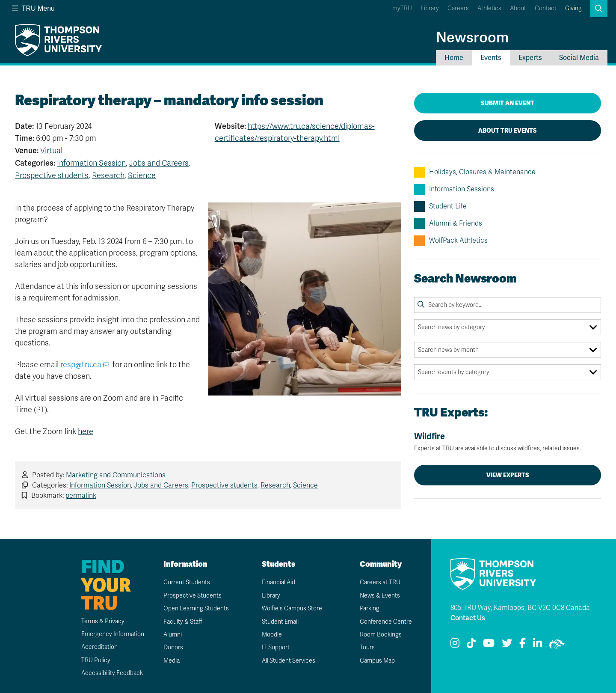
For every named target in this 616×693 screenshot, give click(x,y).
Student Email (280, 622)
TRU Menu (33, 8)
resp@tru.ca (81, 365)
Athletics (489, 8)
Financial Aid (278, 582)
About (518, 8)
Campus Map (377, 661)
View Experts (508, 475)
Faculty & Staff (183, 622)
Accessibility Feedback (112, 673)
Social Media (579, 58)
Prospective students (52, 175)
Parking (370, 608)
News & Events (380, 596)
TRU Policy (96, 660)
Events (491, 58)
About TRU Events (508, 131)
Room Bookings (381, 635)
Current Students (187, 582)
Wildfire (508, 442)
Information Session (91, 163)
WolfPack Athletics (451, 241)
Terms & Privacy (103, 621)
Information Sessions (454, 189)
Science (142, 175)
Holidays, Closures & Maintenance (475, 172)
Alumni (173, 635)
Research (108, 175)
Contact (546, 8)
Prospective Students (192, 596)
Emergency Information (113, 634)
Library (430, 8)
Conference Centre (386, 622)
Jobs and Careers (159, 163)
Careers (458, 8)
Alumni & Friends (448, 224)
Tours (367, 647)
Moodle (272, 635)
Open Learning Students (196, 608)
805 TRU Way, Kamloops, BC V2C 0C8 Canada (520, 608)
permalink (81, 496)
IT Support (276, 647)
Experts (530, 58)
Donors (173, 647)
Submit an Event (508, 103)
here (86, 431)
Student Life (440, 207)
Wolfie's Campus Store (292, 608)
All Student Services (289, 661)
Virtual (51, 151)
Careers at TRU (380, 582)
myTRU (402, 8)
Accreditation (99, 647)
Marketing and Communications (116, 475)
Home (454, 58)
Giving (573, 8)
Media (172, 661)
